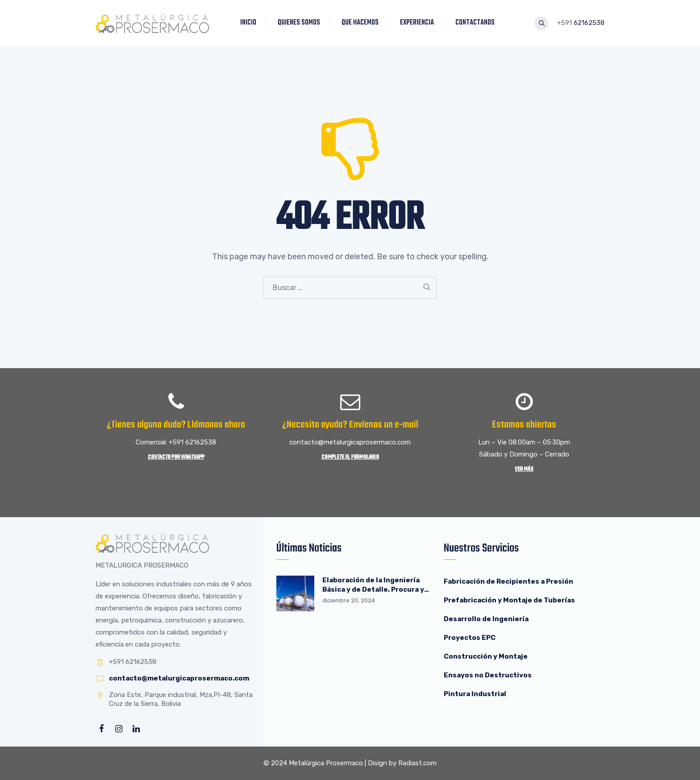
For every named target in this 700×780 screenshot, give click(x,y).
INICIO (250, 23)
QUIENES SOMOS (301, 23)
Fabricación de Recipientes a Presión (509, 581)
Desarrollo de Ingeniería (486, 619)
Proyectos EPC (470, 638)
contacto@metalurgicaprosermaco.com (179, 678)
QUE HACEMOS (362, 23)
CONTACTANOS (477, 23)
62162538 (589, 23)
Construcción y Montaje (486, 656)
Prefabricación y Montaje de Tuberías (509, 600)
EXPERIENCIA (419, 23)
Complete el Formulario (350, 457)
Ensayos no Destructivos (488, 675)
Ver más (524, 469)
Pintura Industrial (475, 694)
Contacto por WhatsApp (176, 457)
